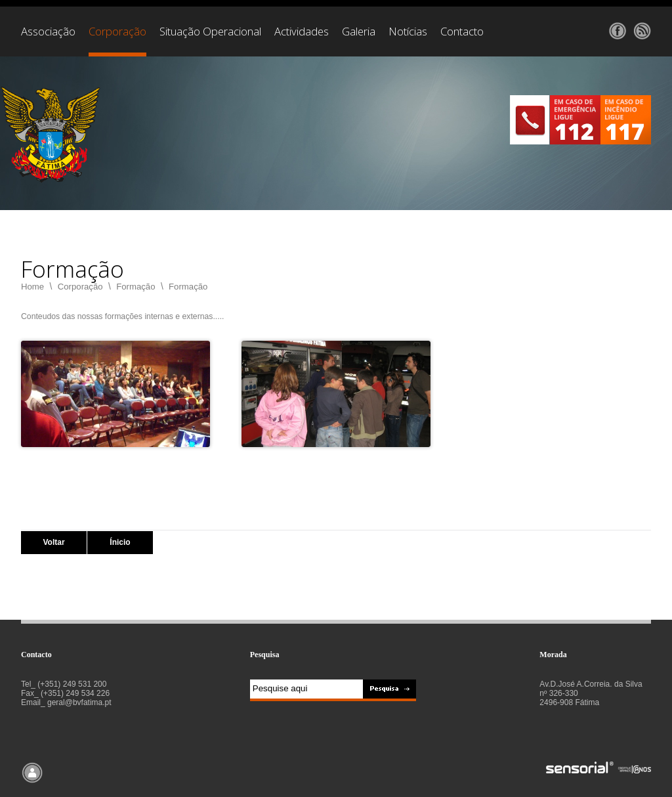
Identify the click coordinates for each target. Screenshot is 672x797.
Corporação (80, 287)
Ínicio (120, 542)
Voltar (53, 542)
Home (32, 287)
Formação (136, 287)
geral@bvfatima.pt (79, 702)
